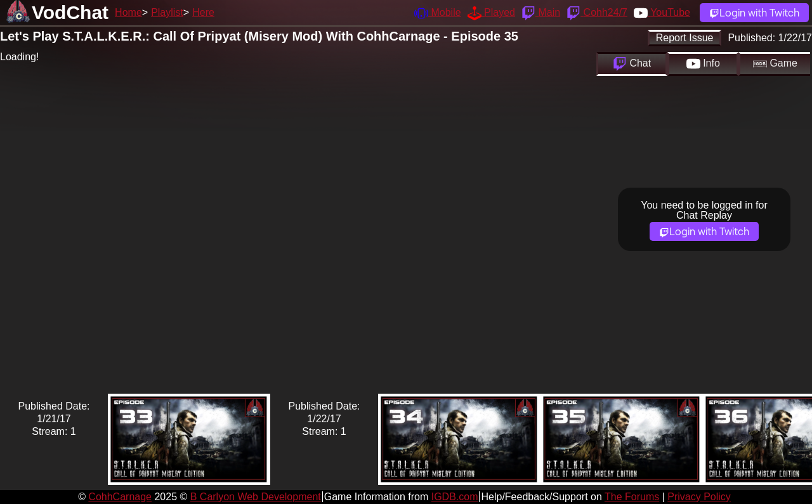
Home (128, 12)
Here (203, 12)
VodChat (70, 12)
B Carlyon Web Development (256, 497)
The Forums (632, 497)
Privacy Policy (699, 497)
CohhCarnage (120, 497)
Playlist (167, 12)
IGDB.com (455, 497)
